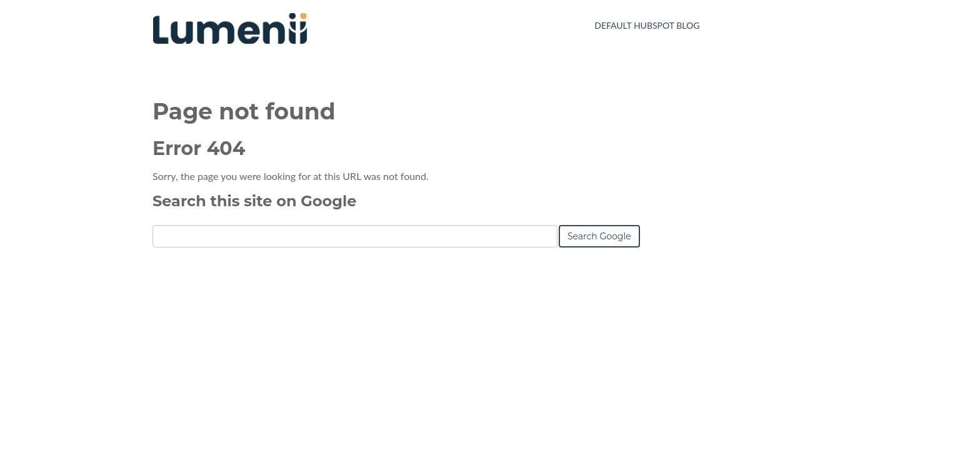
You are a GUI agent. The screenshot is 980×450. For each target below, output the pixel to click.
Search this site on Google (254, 201)
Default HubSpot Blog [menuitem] (647, 25)
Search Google (599, 236)
